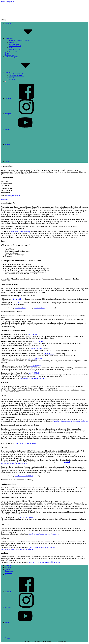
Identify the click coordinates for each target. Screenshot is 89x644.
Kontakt (22, 162)
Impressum (4, 199)
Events (7, 53)
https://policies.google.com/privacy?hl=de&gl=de (44, 562)
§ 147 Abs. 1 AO (18, 303)
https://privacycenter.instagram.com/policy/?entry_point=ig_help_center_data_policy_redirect (29, 548)
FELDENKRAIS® (15, 46)
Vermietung (13, 79)
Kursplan (8, 23)
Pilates (11, 48)
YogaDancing (13, 42)
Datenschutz (9, 571)
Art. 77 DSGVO (34, 373)
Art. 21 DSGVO (35, 366)
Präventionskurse (14, 49)
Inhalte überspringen (7, 2)
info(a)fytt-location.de (13, 196)
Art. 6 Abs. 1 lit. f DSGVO (24, 476)
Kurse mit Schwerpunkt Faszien (19, 40)
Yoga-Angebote (14, 44)
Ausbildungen (9, 55)
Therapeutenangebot (11, 57)
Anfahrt (11, 78)
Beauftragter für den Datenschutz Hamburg (34, 378)
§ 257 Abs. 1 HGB (18, 299)
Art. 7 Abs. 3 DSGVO (35, 359)
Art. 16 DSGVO (38, 341)
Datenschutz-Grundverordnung (20, 232)
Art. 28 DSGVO (32, 443)
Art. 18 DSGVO (39, 308)
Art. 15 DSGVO (33, 334)
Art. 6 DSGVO (21, 443)
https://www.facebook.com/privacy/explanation (44, 534)
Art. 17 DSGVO (20, 308)
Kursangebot (24, 39)
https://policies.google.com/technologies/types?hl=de (71, 421)
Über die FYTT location (17, 74)
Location (23, 72)
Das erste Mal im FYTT (17, 76)
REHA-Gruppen (14, 51)
